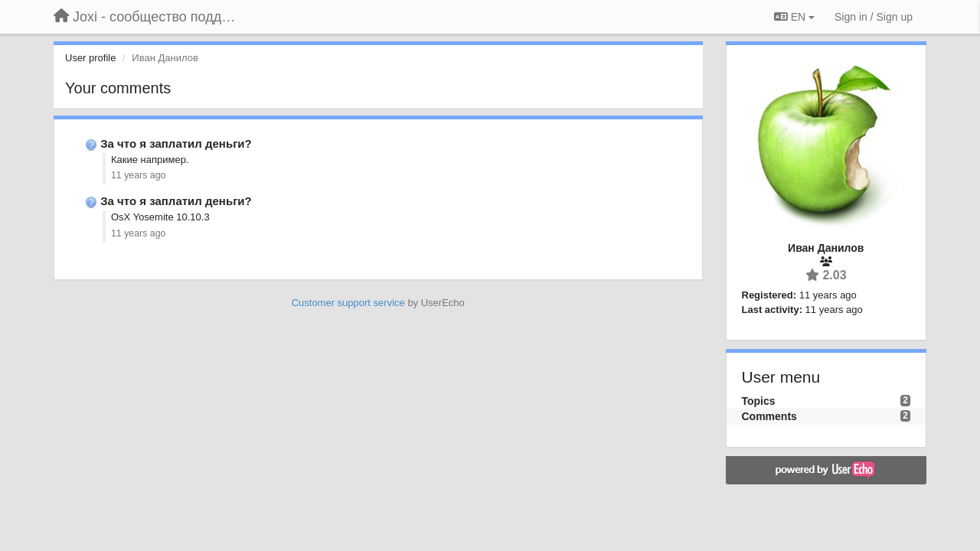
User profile (90, 58)
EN (794, 17)
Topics (759, 401)
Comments (769, 416)
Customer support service (348, 303)
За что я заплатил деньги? (176, 143)
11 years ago (138, 175)
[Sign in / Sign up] (874, 17)
